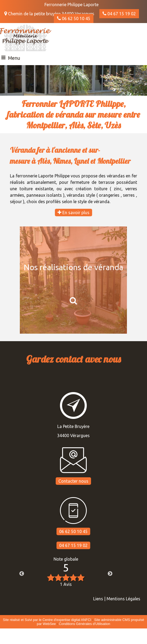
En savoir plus (73, 213)
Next (110, 574)
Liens (98, 599)
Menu (14, 58)
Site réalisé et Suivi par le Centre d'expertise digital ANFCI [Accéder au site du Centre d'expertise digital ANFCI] (47, 620)
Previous (22, 574)
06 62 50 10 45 (74, 18)
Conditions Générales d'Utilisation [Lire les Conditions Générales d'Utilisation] (85, 624)
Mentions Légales (123, 599)
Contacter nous (73, 481)
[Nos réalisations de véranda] (73, 280)
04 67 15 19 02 (119, 14)
